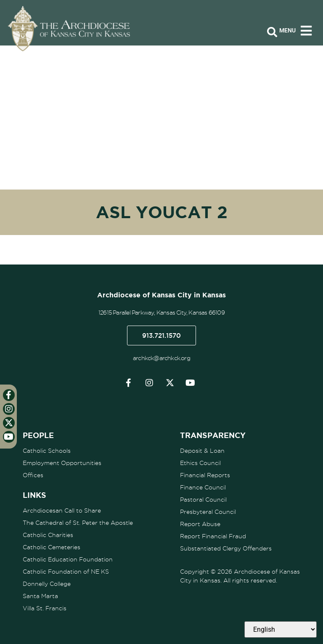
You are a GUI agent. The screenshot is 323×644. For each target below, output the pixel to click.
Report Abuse (200, 524)
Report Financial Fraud (213, 536)
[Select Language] (281, 629)
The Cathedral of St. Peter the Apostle (78, 523)
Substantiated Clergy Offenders (226, 548)
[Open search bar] (272, 32)
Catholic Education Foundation (68, 559)
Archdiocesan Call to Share (62, 510)
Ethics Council (200, 463)
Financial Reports (205, 475)
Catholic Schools (47, 451)
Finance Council (203, 487)
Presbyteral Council (208, 512)
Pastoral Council (203, 500)
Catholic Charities (48, 535)
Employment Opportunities (62, 463)
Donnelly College (47, 584)
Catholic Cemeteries (52, 547)
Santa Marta (40, 596)
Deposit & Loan (202, 451)
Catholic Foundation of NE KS (66, 572)
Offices (33, 475)
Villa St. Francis (45, 608)
